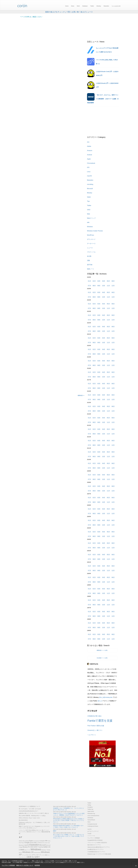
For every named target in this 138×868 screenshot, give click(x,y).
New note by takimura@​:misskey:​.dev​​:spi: (65, 806)
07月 (89, 286)
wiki (88, 222)
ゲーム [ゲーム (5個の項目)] (24, 855)
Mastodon (106, 6)
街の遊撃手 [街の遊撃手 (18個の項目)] (36, 857)
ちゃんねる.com (116, 6)
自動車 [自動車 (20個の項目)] (29, 857)
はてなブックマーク (93, 831)
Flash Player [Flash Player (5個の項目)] (21, 843)
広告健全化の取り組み (95, 716)
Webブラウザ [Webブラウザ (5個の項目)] (27, 850)
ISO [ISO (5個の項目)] (43, 843)
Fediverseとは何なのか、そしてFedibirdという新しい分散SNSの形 (34, 823)
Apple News (91, 811)
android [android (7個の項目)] (27, 841)
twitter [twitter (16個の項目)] (46, 847)
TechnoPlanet (91, 820)
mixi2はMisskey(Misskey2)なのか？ (29, 811)
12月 (113, 286)
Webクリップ (91, 218)
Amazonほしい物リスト (95, 730)
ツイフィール (91, 836)
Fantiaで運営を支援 (100, 721)
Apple (89, 159)
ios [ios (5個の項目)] (37, 843)
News (73, 6)
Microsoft (90, 189)
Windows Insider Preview (95, 231)
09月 (99, 286)
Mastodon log (91, 813)
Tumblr (89, 834)
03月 (99, 281)
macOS (89, 176)
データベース (91, 244)
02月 (94, 281)
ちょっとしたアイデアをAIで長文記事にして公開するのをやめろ (107, 50)
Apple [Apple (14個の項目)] (31, 841)
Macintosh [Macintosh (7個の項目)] (21, 845)
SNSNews (90, 818)
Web (88, 214)
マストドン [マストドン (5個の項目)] (24, 857)
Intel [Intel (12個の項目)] (35, 843)
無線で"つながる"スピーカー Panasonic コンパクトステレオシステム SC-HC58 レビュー (34, 827)
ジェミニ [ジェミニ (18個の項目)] (29, 855)
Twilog (89, 805)
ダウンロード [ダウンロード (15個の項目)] (37, 855)
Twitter (92, 6)
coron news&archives (93, 816)
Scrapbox (90, 807)
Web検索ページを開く (102, 658)
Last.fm (90, 829)
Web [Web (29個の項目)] (22, 850)
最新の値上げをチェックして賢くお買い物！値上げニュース (69, 12)
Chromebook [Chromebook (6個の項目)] (36, 841)
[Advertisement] (52, 294)
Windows (90, 227)
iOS (88, 167)
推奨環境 (37, 865)
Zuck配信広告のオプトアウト (96, 849)
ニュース (90, 248)
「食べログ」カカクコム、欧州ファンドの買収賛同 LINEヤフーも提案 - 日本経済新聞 (103, 99)
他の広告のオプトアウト (94, 845)
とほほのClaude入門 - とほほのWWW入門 (107, 85)
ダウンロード (91, 239)
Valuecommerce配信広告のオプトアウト (99, 847)
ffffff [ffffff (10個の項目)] (46, 841)
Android (89, 155)
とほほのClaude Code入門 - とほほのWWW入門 (107, 73)
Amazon (90, 151)
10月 (104, 286)
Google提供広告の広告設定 (95, 840)
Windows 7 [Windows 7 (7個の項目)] (44, 850)
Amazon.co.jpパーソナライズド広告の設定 (99, 854)
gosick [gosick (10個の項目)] (32, 843)
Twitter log (90, 809)
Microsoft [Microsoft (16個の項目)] (43, 845)
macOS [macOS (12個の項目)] (27, 845)
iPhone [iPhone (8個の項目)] (40, 843)
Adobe (89, 146)
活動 (88, 260)
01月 (89, 281)
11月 (108, 286)
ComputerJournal (92, 824)
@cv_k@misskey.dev (106, 697)
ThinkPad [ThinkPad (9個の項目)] (41, 847)
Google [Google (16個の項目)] (27, 843)
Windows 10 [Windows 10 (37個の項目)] (28, 852)
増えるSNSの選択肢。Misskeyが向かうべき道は (32, 816)
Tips (88, 201)
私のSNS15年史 (23, 820)
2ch (88, 142)
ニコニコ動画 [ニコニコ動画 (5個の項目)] (44, 855)
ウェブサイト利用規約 (8, 865)
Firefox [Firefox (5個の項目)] (49, 841)
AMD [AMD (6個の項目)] (23, 841)
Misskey (99, 6)
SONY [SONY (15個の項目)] (36, 847)
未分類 (89, 256)
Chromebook (91, 163)
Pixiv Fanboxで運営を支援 (96, 726)
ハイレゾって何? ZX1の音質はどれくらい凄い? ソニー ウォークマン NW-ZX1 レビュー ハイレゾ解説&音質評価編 (34, 832)
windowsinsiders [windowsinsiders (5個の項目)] (37, 852)
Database (85, 6)
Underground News (93, 826)
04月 (104, 281)
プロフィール (91, 252)
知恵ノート (91, 269)
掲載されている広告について (25, 865)
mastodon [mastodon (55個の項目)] (34, 845)
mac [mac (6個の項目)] (49, 843)
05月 (108, 281)
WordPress (91, 235)
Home (67, 6)
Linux (89, 172)
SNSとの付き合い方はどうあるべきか (29, 818)
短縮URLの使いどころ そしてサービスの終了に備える (34, 813)
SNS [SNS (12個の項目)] (32, 847)
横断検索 (81, 395)
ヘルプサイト (92, 735)
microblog (90, 184)
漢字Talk (90, 265)
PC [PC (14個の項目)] (29, 847)
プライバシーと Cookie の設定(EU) (97, 843)
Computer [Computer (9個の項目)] (42, 841)
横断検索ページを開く (102, 650)
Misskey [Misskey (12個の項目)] (25, 847)
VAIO (89, 210)
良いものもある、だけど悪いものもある (30, 809)
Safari (89, 197)
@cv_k (100, 701)
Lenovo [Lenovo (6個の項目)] (46, 843)
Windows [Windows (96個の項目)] (36, 849)
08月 (94, 286)
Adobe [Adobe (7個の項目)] (20, 841)
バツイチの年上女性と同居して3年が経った (107, 62)
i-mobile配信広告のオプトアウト (96, 852)
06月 (113, 281)
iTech (89, 822)
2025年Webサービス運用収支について (29, 806)
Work (78, 6)
